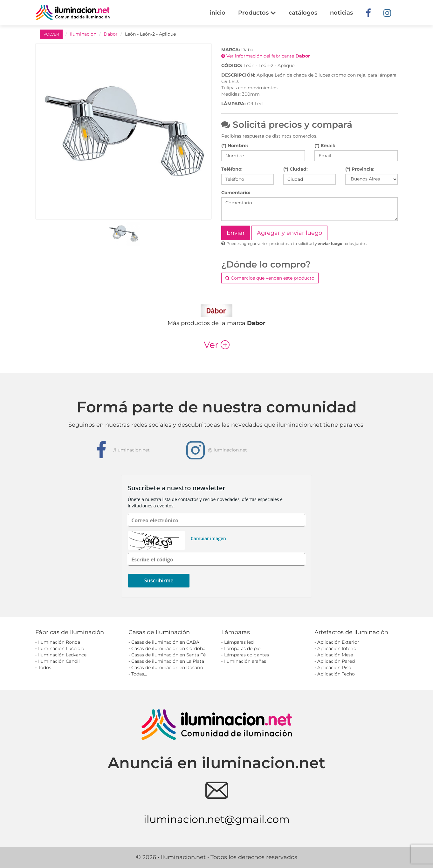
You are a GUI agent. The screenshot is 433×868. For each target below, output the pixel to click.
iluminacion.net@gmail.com (217, 819)
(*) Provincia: (360, 169)
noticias (341, 13)
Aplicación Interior (338, 648)
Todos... (46, 668)
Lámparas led (239, 642)
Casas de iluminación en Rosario (167, 668)
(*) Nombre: (235, 146)
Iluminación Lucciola (61, 648)
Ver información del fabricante (266, 56)
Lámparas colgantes (247, 655)
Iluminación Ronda (59, 642)
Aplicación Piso (334, 668)
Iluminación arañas (245, 661)
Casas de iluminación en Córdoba (168, 648)
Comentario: (236, 193)
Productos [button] (257, 13)
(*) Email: (325, 146)
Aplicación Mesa (335, 655)
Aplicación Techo (336, 674)
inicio (218, 13)
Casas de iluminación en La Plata (168, 661)
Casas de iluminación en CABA (165, 642)
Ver (217, 345)
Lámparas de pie (242, 648)
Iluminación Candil (59, 661)
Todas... (139, 674)
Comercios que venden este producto (270, 278)
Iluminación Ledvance (62, 655)
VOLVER (51, 34)
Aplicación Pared (336, 661)
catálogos (303, 13)
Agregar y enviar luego (289, 233)
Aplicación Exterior (338, 642)
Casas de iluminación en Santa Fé (168, 655)
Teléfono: (232, 169)
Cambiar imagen (208, 538)
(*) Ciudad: (296, 169)
